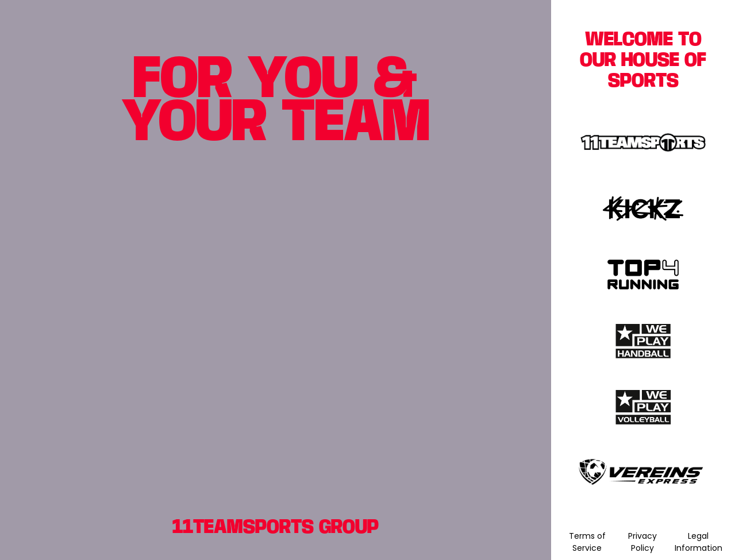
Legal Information (699, 542)
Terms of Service (587, 542)
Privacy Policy (642, 542)
